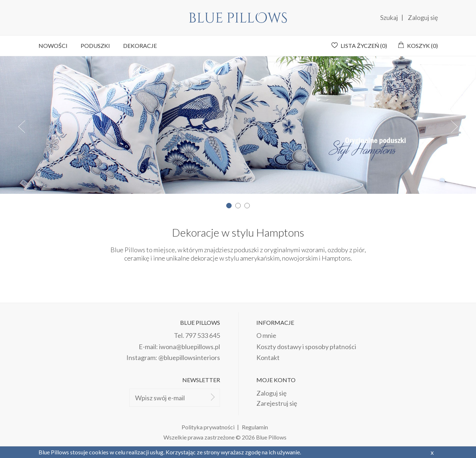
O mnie (266, 335)
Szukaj (390, 17)
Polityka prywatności (208, 427)
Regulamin (255, 427)
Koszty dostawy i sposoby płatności (306, 347)
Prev (22, 127)
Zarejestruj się (277, 403)
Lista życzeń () (364, 46)
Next (454, 127)
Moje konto (276, 380)
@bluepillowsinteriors (189, 357)
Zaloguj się (423, 17)
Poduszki (95, 46)
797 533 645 (203, 335)
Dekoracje (140, 46)
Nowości (53, 46)
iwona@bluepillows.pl (190, 347)
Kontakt (268, 357)
